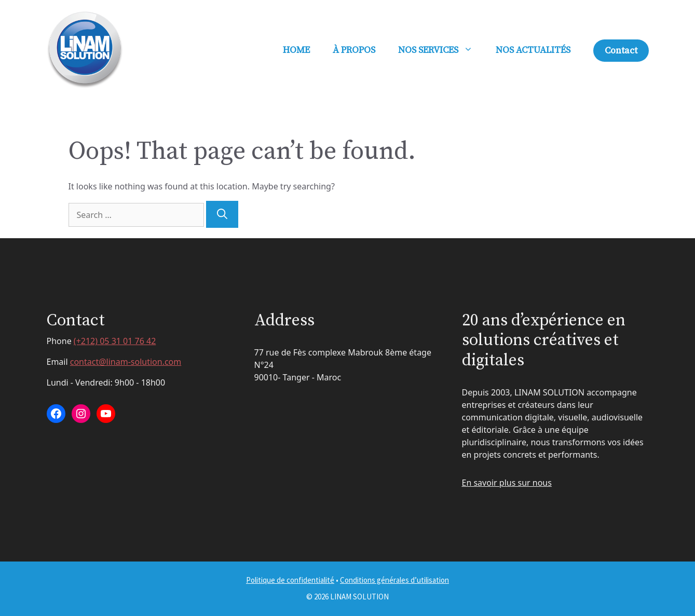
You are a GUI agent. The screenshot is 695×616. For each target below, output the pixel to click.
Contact (621, 51)
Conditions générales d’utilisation (394, 580)
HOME (296, 50)
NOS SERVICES (441, 50)
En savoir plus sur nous (507, 483)
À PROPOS (354, 50)
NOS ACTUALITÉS (533, 50)
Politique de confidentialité (290, 580)
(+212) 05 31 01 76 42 (115, 341)
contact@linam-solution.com (126, 362)
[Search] (222, 214)
